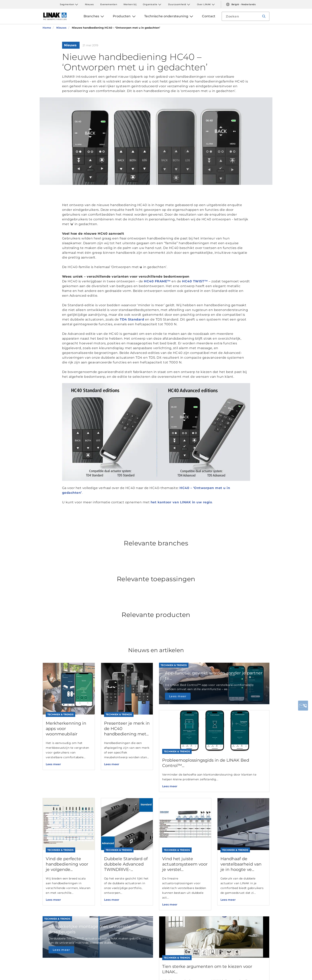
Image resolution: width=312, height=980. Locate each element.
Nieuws (89, 4)
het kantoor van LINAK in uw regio (181, 502)
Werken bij (130, 4)
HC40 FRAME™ (157, 281)
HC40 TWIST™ (195, 281)
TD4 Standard (132, 319)
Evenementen (109, 4)
